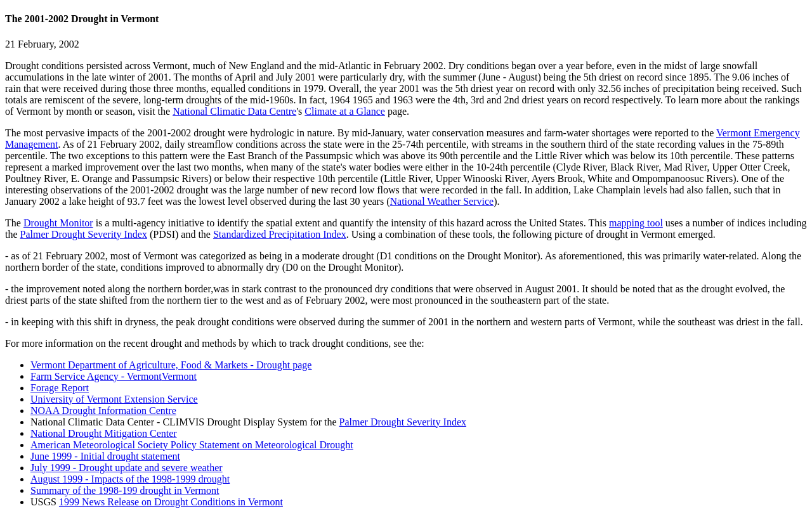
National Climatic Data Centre (234, 111)
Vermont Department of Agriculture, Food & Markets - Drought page (171, 365)
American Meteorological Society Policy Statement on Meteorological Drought (192, 445)
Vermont (179, 376)
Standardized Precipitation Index (280, 234)
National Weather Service (442, 201)
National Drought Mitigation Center (104, 433)
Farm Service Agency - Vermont (96, 376)
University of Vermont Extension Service (114, 399)
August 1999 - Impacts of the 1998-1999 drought (130, 479)
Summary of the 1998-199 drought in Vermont (125, 490)
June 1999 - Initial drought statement (105, 456)
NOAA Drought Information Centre (103, 411)
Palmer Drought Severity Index (84, 234)
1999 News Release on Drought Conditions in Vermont (171, 502)
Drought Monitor (58, 223)
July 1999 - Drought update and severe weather (127, 468)
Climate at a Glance (345, 111)
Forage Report (60, 388)
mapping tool (636, 223)
